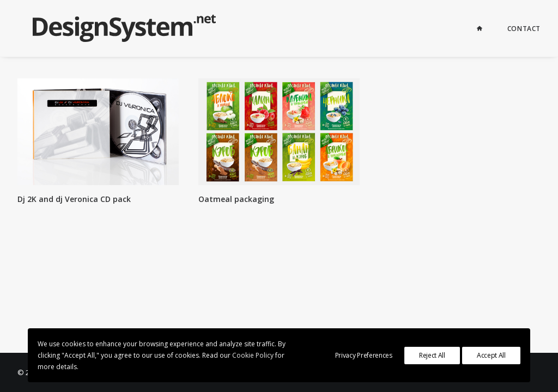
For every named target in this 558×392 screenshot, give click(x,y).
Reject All (432, 355)
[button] (98, 132)
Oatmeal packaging (236, 199)
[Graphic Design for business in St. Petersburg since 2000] (109, 28)
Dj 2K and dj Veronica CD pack (74, 199)
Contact (524, 29)
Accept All (491, 355)
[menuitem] (487, 28)
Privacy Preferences (364, 355)
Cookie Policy (253, 355)
